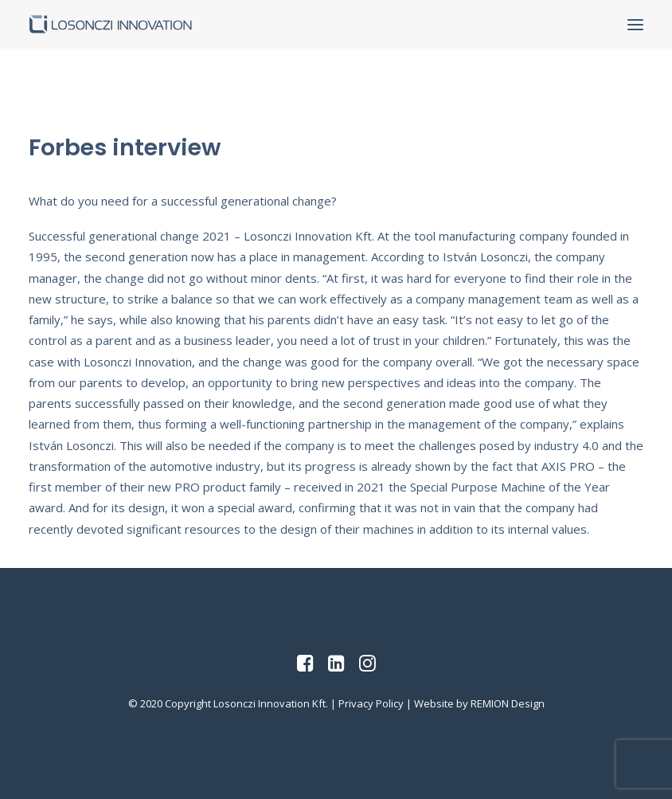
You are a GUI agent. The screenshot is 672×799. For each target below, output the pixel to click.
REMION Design (508, 703)
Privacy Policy (371, 703)
